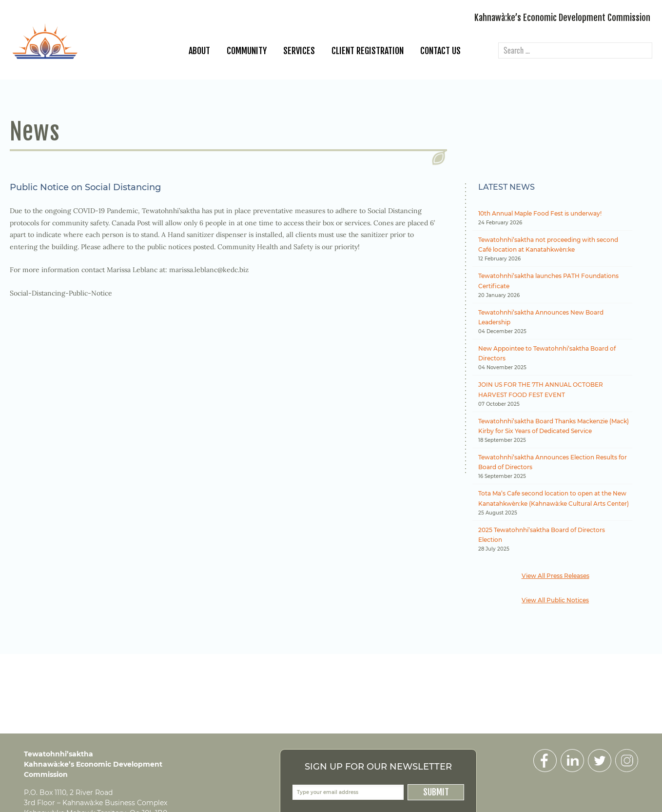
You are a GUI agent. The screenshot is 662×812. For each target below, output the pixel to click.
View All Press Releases (555, 576)
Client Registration (368, 51)
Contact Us (440, 51)
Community (247, 51)
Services (299, 51)
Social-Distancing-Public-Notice (61, 293)
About (199, 51)
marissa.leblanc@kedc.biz (209, 270)
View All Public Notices (555, 600)
